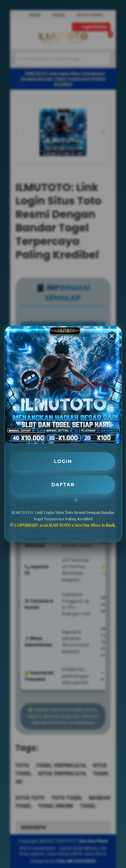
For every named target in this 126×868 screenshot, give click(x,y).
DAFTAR (63, 485)
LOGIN (63, 461)
